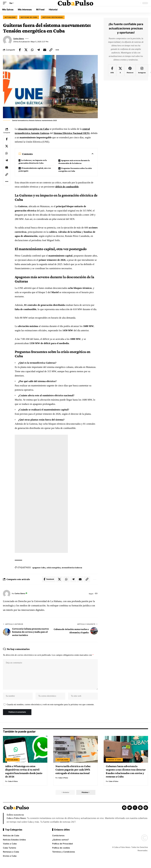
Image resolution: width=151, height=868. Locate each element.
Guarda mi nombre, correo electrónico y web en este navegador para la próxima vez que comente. (50, 705)
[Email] (45, 50)
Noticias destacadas (53, 17)
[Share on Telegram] (39, 50)
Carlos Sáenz (19, 39)
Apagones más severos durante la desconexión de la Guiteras (74, 162)
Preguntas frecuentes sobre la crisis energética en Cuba (75, 170)
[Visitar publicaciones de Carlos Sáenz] (7, 40)
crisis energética (54, 567)
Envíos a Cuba (114, 760)
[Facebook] (112, 70)
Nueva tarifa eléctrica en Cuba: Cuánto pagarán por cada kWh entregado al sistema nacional (73, 770)
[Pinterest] (130, 70)
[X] (120, 70)
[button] (5, 3)
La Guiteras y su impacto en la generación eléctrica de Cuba (33, 162)
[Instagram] (142, 70)
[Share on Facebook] (20, 50)
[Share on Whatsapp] (32, 50)
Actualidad (10, 17)
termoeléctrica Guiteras (72, 567)
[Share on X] (26, 50)
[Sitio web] (96, 594)
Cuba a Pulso (13, 782)
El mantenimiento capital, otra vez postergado (35, 170)
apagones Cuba (39, 567)
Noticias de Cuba (29, 17)
